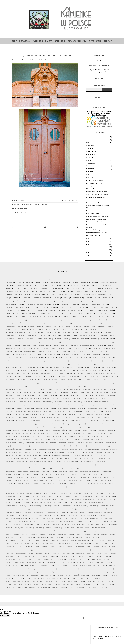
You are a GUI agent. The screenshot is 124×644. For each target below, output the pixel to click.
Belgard (111, 396)
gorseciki (82, 336)
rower (103, 389)
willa (96, 298)
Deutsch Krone (101, 399)
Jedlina (35, 474)
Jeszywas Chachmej (60, 474)
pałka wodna (95, 559)
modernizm (87, 288)
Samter (56, 355)
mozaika (23, 329)
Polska (40, 326)
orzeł (91, 556)
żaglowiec (64, 345)
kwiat (28, 285)
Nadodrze (103, 490)
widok (20, 443)
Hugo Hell (87, 402)
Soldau (91, 418)
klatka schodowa (23, 279)
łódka (53, 396)
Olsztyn (60, 301)
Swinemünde (29, 377)
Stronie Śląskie (58, 421)
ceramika (67, 427)
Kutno (81, 481)
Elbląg (53, 348)
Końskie (8, 481)
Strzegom (70, 421)
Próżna (112, 500)
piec (41, 292)
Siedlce (81, 373)
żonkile (103, 588)
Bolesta (46, 455)
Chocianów (76, 399)
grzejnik (104, 534)
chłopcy (86, 427)
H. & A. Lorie (58, 468)
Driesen (36, 348)
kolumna (9, 433)
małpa (37, 550)
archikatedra (69, 522)
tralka (67, 298)
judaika (60, 292)
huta (52, 537)
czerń (48, 528)
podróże (19, 323)
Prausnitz (16, 414)
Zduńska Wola (110, 424)
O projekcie (95, 41)
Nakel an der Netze (108, 367)
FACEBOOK (38, 41)
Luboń (62, 484)
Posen (45, 282)
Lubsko (88, 367)
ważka (89, 392)
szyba (49, 392)
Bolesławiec (98, 361)
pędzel (51, 566)
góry (64, 430)
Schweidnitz (52, 317)
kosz (45, 544)
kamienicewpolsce (84, 383)
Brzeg (55, 329)
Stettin (8, 292)
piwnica (34, 389)
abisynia (9, 522)
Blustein (26, 455)
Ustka (55, 515)
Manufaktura (92, 484)
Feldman (57, 462)
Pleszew (35, 373)
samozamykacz (65, 569)
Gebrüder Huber (68, 465)
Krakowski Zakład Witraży (38, 320)
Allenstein (49, 301)
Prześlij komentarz (20, 213)
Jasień (8, 474)
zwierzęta (43, 361)
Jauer (93, 364)
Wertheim (96, 355)
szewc (87, 572)
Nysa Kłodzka (100, 493)
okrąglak (64, 556)
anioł (43, 522)
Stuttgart (9, 512)
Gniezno (113, 307)
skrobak (100, 569)
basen (112, 522)
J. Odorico (62, 471)
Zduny (91, 424)
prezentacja (17, 566)
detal (28, 282)
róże (28, 569)
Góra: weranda (90, 189)
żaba (95, 588)
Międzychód (20, 490)
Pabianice (108, 411)
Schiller (22, 506)
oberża (113, 553)
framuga (31, 430)
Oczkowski (24, 496)
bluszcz (38, 525)
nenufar (94, 342)
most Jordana (25, 436)
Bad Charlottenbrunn (13, 452)
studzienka (29, 323)
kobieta (111, 295)
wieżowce (40, 443)
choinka (9, 528)
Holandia (77, 402)
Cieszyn (23, 320)
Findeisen (100, 462)
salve (39, 339)
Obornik (80, 370)
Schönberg (94, 506)
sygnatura (40, 323)
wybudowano (60, 581)
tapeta (57, 339)
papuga (38, 559)
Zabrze (73, 317)
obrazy (91, 317)
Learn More (104, 642)
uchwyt (68, 575)
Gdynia (87, 323)
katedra (110, 326)
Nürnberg (111, 493)
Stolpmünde (71, 509)
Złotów (43, 427)
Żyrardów (26, 446)
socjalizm (109, 569)
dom (74, 336)
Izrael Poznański (11, 405)
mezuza (112, 336)
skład (68, 440)
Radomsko (47, 355)
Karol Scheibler (31, 477)
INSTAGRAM (25, 41)
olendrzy (82, 556)
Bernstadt (101, 345)
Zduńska (99, 424)
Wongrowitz (43, 424)
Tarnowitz (50, 377)
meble (104, 320)
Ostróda (87, 411)
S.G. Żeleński (100, 301)
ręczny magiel (38, 569)
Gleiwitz (94, 307)
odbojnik (69, 358)
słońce (40, 329)
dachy (18, 358)
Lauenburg (78, 367)
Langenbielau (66, 367)
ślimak (54, 588)
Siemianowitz (10, 336)
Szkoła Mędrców (39, 512)
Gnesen (84, 329)
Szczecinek (40, 377)
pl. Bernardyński (18, 563)
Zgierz (8, 427)
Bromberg (9, 288)
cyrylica (66, 336)
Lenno (28, 484)
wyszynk (91, 581)
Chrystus (24, 459)
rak (58, 566)
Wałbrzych (101, 311)
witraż (54, 279)
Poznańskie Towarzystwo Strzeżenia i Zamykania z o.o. (88, 500)
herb (93, 326)
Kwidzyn (18, 351)
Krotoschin (97, 323)
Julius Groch (98, 474)
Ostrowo (31, 326)
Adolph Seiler (100, 396)
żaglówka (36, 446)
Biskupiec (9, 455)
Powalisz (64, 500)
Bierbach (89, 452)
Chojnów (18, 364)
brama (17, 292)
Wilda (59, 320)
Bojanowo (36, 455)
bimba (95, 380)
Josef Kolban (74, 474)
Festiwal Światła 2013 (87, 462)
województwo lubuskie (14, 581)
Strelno (103, 509)
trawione (104, 440)
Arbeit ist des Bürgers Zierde (48, 449)
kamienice (50, 292)
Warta (30, 380)
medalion (57, 550)
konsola (9, 544)
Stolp (47, 304)
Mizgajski (9, 490)
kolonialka (35, 342)
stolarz (85, 440)
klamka (8, 329)
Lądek (53, 408)
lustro (96, 547)
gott (96, 534)
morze (8, 436)
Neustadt (21, 326)
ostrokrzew (10, 559)
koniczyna (110, 540)
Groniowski (97, 348)
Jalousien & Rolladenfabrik (89, 471)
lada (8, 386)
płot (71, 307)
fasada (8, 534)
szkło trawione (89, 295)
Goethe (101, 465)
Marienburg (91, 408)
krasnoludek (85, 544)
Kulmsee (9, 351)
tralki (17, 345)
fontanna (33, 534)
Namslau (113, 490)
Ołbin (17, 373)
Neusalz (43, 370)
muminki (9, 553)
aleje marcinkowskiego (23, 522)
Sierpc (89, 373)
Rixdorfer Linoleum (60, 503)
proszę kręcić (41, 566)
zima (7, 320)
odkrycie (35, 556)
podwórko (32, 288)
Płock (38, 355)
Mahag (72, 408)
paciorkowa (72, 436)
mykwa (47, 553)
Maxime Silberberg (39, 487)
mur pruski (9, 339)
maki (44, 386)
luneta (88, 547)
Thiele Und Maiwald (94, 512)
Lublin (88, 298)
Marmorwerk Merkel (107, 484)
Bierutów (111, 345)
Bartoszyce (70, 452)
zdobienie (62, 443)
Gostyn (79, 348)
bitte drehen (16, 525)
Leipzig (20, 484)
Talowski (73, 512)
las (20, 547)
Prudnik (48, 326)
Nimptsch (64, 493)
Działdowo (21, 402)
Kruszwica (60, 481)
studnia (31, 301)
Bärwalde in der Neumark (61, 399)
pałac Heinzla (83, 559)
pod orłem (51, 563)
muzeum (74, 342)
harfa (21, 537)
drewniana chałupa (12, 383)
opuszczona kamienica (13, 389)
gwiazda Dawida (46, 383)
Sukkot (19, 512)
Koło (113, 477)
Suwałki (27, 512)
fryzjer (35, 383)
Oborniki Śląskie (11, 496)
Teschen (68, 326)
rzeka (46, 440)
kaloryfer (92, 336)
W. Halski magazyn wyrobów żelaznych (81, 515)
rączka (54, 440)
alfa (36, 522)
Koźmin (48, 367)
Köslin (57, 333)
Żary (50, 314)
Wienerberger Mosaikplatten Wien (17, 518)
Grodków (65, 364)
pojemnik (80, 563)
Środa (111, 585)
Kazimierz (64, 405)
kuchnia (41, 433)
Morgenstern (52, 490)
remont (66, 566)
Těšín (33, 515)
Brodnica (75, 455)
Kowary (40, 367)
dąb (25, 358)
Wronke (46, 380)
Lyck (45, 408)
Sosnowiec (58, 326)
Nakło (8, 370)
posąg (17, 440)
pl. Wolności (31, 563)
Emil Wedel (9, 462)
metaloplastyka (101, 433)
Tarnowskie (61, 377)
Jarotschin (40, 405)
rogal (74, 566)
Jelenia (30, 311)
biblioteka (86, 380)
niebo (105, 553)
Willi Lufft (35, 518)
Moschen (9, 411)
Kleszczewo (72, 477)
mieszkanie (75, 386)
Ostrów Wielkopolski (66, 311)
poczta (41, 563)
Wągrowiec (81, 424)
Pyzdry (8, 503)
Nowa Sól (66, 333)
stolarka (38, 205)
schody (113, 282)
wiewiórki (29, 443)
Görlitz (92, 329)
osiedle (99, 556)
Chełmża (17, 348)
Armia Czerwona (76, 449)
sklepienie (16, 392)
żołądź (55, 446)
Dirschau (28, 364)
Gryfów (8, 468)
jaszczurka (96, 537)
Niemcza (54, 493)
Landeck (110, 405)
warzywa (113, 575)
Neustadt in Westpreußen (32, 411)
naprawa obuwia (67, 553)
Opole (16, 317)
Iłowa (22, 405)
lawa (36, 547)
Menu (14, 41)
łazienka (80, 443)
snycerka (98, 288)
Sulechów (75, 355)
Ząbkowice (17, 427)
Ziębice (86, 326)
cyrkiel (8, 342)
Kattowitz (89, 301)
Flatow (37, 402)
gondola (88, 534)
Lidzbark (36, 484)
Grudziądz (20, 311)
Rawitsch (99, 414)
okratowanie (53, 556)
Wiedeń (38, 380)
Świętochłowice (43, 588)
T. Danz (64, 512)
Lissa (52, 320)
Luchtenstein (72, 484)
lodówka (70, 547)
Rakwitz (38, 503)
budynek (68, 320)
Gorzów (25, 298)
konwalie (28, 544)
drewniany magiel (42, 531)
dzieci (8, 430)
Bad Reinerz (40, 452)
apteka (28, 307)
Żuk (89, 588)
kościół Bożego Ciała (63, 544)
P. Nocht (67, 496)
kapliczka (82, 317)
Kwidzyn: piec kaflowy (93, 214)
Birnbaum (99, 452)
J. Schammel (73, 471)
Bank (50, 452)
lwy (104, 547)
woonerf (49, 581)
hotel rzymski (42, 537)
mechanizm (46, 550)
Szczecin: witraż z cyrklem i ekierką (96, 219)
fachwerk (26, 383)
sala (7, 392)
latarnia (28, 547)
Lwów (82, 484)
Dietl (51, 459)
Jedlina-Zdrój (45, 474)
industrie (69, 537)
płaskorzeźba (75, 389)
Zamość (77, 380)
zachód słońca (28, 396)
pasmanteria (60, 559)
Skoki (112, 506)
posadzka (9, 282)
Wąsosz (58, 518)
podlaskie (94, 436)
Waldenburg (89, 311)
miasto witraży (62, 386)
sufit (75, 282)
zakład (27, 585)
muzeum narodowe (35, 553)
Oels (107, 370)
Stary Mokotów (11, 509)
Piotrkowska (21, 355)
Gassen (57, 465)
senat (91, 569)
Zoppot (111, 311)
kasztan (111, 430)
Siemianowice (108, 333)
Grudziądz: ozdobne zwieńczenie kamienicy (98, 216)
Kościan (17, 481)
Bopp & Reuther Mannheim (60, 455)
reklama (66, 282)
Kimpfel (51, 477)
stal (7, 572)
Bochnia (19, 399)
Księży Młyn (71, 481)
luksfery (79, 547)
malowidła (107, 279)
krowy (32, 433)
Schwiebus (67, 506)
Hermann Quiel (22, 471)
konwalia (18, 544)
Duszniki (67, 459)
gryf (45, 307)
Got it (112, 642)
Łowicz (87, 585)
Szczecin (76, 288)
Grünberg (30, 304)
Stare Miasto (32, 336)
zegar (58, 585)
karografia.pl (117, 604)
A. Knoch (83, 446)
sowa (32, 392)
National (19, 493)
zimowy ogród (68, 585)
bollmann (55, 525)
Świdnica (41, 314)
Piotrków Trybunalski (37, 317)
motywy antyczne (47, 436)
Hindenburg (79, 314)
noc (83, 386)
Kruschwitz (49, 481)
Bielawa (74, 361)
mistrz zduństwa (84, 550)
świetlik (85, 304)
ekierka (25, 342)
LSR (88, 481)
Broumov (85, 455)
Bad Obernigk (28, 452)
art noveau (95, 279)
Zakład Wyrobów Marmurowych (90, 518)
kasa (38, 540)
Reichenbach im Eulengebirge (91, 333)
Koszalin (49, 333)
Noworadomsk (75, 493)
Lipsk (55, 484)
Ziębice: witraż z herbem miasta (95, 222)
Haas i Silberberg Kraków (89, 468)
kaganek (101, 430)
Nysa (72, 370)
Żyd (91, 396)
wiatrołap (19, 578)
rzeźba (111, 389)
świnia (72, 588)
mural (112, 320)
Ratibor (81, 414)
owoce (103, 342)
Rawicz (90, 414)
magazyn (112, 547)
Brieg (47, 329)
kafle (45, 279)
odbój (26, 556)
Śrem (55, 345)
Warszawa (9, 285)
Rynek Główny (22, 418)
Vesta (63, 515)
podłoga (68, 295)
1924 (75, 446)
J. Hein (53, 471)
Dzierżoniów (74, 329)
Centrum (63, 329)
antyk (50, 522)
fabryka (33, 358)
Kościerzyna (38, 481)
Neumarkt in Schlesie (33, 493)
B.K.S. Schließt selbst (87, 345)
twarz (52, 575)
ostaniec (108, 556)
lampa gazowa (11, 547)
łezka (94, 585)
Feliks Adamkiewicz (70, 462)
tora (112, 572)
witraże (74, 279)
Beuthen (50, 295)
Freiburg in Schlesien (66, 348)
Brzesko (37, 399)
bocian (46, 525)
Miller (89, 487)
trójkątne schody (77, 392)
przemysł (26, 440)
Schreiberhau (46, 418)
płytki (34, 292)
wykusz (82, 581)
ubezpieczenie (10, 443)
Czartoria (34, 459)
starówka (16, 572)
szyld (32, 329)
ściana (69, 301)
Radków (17, 503)
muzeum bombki (20, 553)
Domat (59, 459)
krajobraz (54, 307)
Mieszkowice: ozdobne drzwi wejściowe (97, 200)
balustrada (55, 282)
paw (76, 358)
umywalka (95, 575)
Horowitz (45, 471)
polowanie (100, 563)
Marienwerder (29, 351)
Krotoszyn (107, 323)
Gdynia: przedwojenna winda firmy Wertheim (99, 197)
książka (96, 544)
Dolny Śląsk (10, 402)
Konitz (22, 367)
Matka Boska (25, 487)
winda (57, 285)
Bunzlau (109, 361)
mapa (17, 550)
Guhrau (41, 468)
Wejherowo (25, 424)
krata (24, 433)
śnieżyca (63, 588)
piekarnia (30, 339)
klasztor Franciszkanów (80, 540)
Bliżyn (18, 455)
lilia (24, 386)
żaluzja (74, 345)
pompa (50, 389)
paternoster (83, 436)
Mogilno (30, 490)
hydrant (60, 537)
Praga (31, 355)
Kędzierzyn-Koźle (98, 405)
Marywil (40, 351)
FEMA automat (21, 462)
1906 (69, 446)
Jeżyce (40, 333)
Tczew (85, 377)
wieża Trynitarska (110, 392)
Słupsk (55, 304)
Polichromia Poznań (48, 373)
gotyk (47, 430)
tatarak (104, 572)
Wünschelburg (48, 518)
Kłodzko (52, 311)
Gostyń (87, 348)
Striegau (46, 421)
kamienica (9, 279)
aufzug (79, 522)
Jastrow (16, 474)
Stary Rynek (110, 373)
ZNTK (66, 518)
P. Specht (76, 496)
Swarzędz (18, 377)
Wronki (55, 380)
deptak (17, 342)
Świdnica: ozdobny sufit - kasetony (96, 203)
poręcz (100, 317)
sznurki (95, 572)
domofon (23, 531)
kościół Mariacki (107, 383)
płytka (15, 314)
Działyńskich (91, 459)
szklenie (9, 345)
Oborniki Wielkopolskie (94, 370)
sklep (36, 285)
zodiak (78, 585)
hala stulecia (10, 537)
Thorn (25, 292)
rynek (103, 358)
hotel (77, 430)
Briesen (28, 399)
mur (61, 358)
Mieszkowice (103, 408)
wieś (27, 578)
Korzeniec (97, 477)
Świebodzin (98, 443)
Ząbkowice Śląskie (30, 427)
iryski (87, 537)
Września (94, 339)
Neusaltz (33, 370)
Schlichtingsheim (35, 506)
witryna (66, 339)
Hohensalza (91, 314)
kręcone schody (110, 288)
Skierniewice (81, 418)
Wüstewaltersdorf (57, 424)
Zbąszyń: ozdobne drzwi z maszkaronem (97, 194)
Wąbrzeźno (70, 424)
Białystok (67, 323)
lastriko (16, 386)
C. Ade (93, 455)
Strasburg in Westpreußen (88, 509)
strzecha (43, 572)
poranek (109, 563)
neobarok (80, 553)
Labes (56, 367)
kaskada (55, 540)
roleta (95, 389)
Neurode (24, 370)
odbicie (19, 556)
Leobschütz (29, 408)
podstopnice (105, 436)
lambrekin (65, 304)
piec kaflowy (44, 288)
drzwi (24, 205)
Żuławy (16, 446)
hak (70, 430)
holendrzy (30, 537)
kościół (57, 342)
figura (16, 534)
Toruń (67, 288)
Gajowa (32, 465)
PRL (100, 411)
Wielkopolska (44, 336)
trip (34, 345)
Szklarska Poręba (93, 421)
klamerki (65, 540)
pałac (26, 389)
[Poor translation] (7, 616)
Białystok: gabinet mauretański (95, 180)
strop (35, 572)
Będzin (8, 348)
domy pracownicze (98, 427)
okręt (73, 556)
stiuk (23, 314)
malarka (9, 550)
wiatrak (98, 392)
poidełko (9, 440)
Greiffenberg (112, 465)
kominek (96, 320)
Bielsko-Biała (107, 298)
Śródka (89, 443)
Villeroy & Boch (107, 421)
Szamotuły (85, 355)
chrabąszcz (19, 528)
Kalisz (105, 304)
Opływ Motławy (46, 496)
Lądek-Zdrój (62, 408)
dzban (66, 531)
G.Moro (24, 465)
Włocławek (63, 317)
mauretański (87, 433)
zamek (41, 345)
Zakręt (74, 518)
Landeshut (9, 408)
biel (7, 525)
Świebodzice (54, 361)
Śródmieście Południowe (26, 588)
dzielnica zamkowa (78, 531)
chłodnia (29, 528)
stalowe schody (82, 307)
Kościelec (27, 481)
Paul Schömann (110, 496)
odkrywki (20, 339)
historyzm (78, 320)
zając (38, 396)
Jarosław (31, 333)
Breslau (19, 285)
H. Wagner (68, 468)
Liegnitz (18, 295)
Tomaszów (95, 377)
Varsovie (21, 380)
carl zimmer (112, 525)
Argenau (64, 449)
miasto (52, 386)
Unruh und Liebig (44, 515)
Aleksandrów (104, 446)
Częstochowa (60, 314)
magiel (68, 433)
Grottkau (75, 364)
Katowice (78, 301)
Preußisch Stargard (30, 414)
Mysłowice (92, 351)
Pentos (8, 500)
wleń (80, 578)
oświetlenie (60, 436)
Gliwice (104, 307)
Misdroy (49, 351)
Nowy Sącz (9, 355)
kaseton (46, 540)
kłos (49, 433)
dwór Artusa (56, 531)
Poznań (84, 279)
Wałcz (16, 424)
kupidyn (104, 544)
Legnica (8, 295)
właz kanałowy (31, 361)
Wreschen (84, 339)
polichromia (85, 358)
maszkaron (30, 205)
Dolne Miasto (39, 364)
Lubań (38, 408)
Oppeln (24, 317)
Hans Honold (106, 468)
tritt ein (44, 575)
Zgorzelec (56, 336)
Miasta (49, 41)
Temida (82, 512)
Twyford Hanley (23, 515)
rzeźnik (75, 304)
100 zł (62, 446)
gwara (112, 534)
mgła (111, 433)
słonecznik (64, 392)
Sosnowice (9, 421)
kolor (101, 540)
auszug (88, 522)
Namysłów (9, 493)
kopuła (37, 544)
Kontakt (108, 41)
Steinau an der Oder (39, 509)
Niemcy (46, 493)
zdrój (48, 345)
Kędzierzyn (85, 405)
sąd (56, 392)
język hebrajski (11, 540)
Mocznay (71, 351)
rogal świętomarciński (87, 566)
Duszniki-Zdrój (78, 459)
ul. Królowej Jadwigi (81, 575)
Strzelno (112, 509)
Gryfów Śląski (19, 468)
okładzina (103, 386)
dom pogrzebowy (98, 528)
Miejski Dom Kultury (76, 487)
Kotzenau (74, 405)
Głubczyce (59, 402)
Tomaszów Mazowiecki (109, 377)
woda (17, 396)
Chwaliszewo (88, 399)
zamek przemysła (46, 585)
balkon (37, 307)
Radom (77, 295)
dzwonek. (91, 531)
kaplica (30, 540)
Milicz (113, 408)
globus (79, 534)
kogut (96, 383)
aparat (58, 522)
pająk (19, 559)
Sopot (39, 304)
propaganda (29, 566)
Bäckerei (46, 399)
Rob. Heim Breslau (76, 503)
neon (98, 553)
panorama (9, 323)
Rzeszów (75, 339)
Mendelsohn (53, 487)
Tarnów (19, 307)
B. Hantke (113, 449)
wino (73, 578)
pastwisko (71, 559)
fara (23, 430)
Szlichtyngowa (53, 512)
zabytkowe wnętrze (54, 323)
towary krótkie (18, 575)
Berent (80, 452)
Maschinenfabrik (11, 487)
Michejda (63, 487)
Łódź (65, 285)
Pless (8, 414)
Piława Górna (26, 500)
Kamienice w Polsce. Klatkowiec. (23, 604)
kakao (22, 540)
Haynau (85, 364)
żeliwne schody (38, 295)
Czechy (44, 459)
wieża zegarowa (38, 578)
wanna (104, 575)
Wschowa (77, 326)
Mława (62, 490)
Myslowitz (81, 351)
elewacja (101, 295)
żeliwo (69, 292)
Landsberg (36, 298)
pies (113, 559)
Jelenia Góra (41, 311)
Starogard (20, 421)
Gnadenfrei (80, 465)
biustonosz (28, 525)
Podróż (75, 333)
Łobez (46, 396)
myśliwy (56, 553)
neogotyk (90, 553)
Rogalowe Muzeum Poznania (94, 503)
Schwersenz (58, 418)
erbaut (16, 430)
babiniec (96, 522)
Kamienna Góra (11, 367)
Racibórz (72, 414)
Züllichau (9, 358)
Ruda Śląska (10, 418)
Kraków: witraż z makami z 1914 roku (97, 233)
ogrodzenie (92, 386)
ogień (43, 556)
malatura (103, 336)
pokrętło (89, 563)
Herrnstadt (34, 471)
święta (8, 446)
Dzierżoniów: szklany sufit (94, 235)
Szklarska (80, 421)
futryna (42, 534)
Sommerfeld (98, 373)
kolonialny (47, 342)
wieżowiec (50, 578)
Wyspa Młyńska (66, 380)
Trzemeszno (10, 515)
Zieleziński (108, 518)
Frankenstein (47, 402)
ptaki (8, 298)
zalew (35, 585)
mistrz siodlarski (69, 550)
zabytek (100, 581)
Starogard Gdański (33, 421)
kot (16, 329)
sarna (75, 569)
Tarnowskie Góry (74, 377)
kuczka (65, 342)
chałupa (77, 427)
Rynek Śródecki (11, 506)
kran (17, 433)
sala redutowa (51, 569)
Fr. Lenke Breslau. (12, 465)
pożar (8, 566)
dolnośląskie (69, 528)
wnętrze (64, 279)
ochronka (9, 556)
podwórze (88, 292)
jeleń (105, 537)
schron (83, 569)
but (97, 525)
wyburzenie (72, 581)
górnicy (58, 383)
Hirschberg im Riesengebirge (15, 333)
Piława (16, 500)
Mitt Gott (106, 487)
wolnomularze (38, 581)
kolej (93, 540)
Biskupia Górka (86, 361)
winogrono (18, 361)
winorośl (9, 396)
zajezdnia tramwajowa (13, 585)
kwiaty (19, 282)
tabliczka (57, 298)
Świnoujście (74, 396)
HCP (76, 468)
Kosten (106, 477)
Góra (49, 468)
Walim (8, 424)
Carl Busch (102, 455)
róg (22, 569)
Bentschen (17, 205)
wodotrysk (98, 578)
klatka (87, 320)
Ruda (107, 414)
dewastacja (57, 528)
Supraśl (8, 377)
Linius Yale (46, 484)
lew (7, 314)
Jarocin (30, 405)
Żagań (84, 396)
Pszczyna (52, 414)
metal (64, 307)
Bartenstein (59, 452)
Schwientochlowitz (80, 506)
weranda (9, 578)
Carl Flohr (95, 304)
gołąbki (56, 430)
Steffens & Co (24, 509)
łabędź (71, 443)
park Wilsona (48, 559)
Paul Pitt (99, 496)
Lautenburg (10, 484)
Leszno (8, 317)
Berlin (15, 320)
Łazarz (32, 314)
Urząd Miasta (10, 380)
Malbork (81, 408)
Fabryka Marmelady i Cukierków (40, 462)
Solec (99, 418)
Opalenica (34, 496)
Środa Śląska (10, 588)
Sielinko (104, 506)
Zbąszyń (44, 205)
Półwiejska (62, 414)
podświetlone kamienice (65, 563)
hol (65, 383)
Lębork (96, 367)
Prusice (42, 414)
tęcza (60, 575)
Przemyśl (9, 307)
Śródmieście (63, 396)
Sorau (79, 311)
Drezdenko (27, 348)
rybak (15, 569)
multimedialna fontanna (101, 550)
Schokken (47, 506)
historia (42, 358)
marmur (77, 433)
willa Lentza (51, 443)
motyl (35, 436)
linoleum (60, 547)
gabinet (51, 534)
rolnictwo (102, 566)
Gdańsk (78, 292)
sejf (62, 440)
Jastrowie (26, 474)
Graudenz (9, 311)
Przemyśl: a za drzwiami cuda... (95, 183)
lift (52, 547)
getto (40, 430)
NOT (69, 490)
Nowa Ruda (63, 370)
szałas (79, 572)
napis (37, 282)
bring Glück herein (77, 525)
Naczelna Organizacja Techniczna (85, 490)
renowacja (109, 317)
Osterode (66, 411)
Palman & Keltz (88, 496)
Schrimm (65, 355)
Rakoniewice (27, 503)
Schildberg (34, 418)
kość (75, 544)
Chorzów (9, 301)
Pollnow (55, 500)
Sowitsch (21, 336)
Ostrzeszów (76, 411)
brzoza (90, 525)
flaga (24, 534)
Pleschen (26, 373)
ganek (71, 534)
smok (25, 392)
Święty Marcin (110, 443)
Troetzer (107, 512)
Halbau (68, 402)
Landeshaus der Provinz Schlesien (104, 481)
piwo (7, 563)
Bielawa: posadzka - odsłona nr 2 (95, 186)
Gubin (114, 348)
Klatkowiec (20, 288)
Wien (34, 424)
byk (103, 525)
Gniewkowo (91, 465)
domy (31, 531)
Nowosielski (87, 493)
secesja (36, 279)
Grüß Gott (31, 468)
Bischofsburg (110, 452)
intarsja (79, 537)
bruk (112, 339)
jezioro (92, 430)
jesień (85, 430)
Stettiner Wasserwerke (56, 509)
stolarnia (26, 572)
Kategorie (60, 41)
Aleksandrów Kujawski (13, 449)
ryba (8, 569)
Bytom (59, 295)
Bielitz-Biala (78, 298)
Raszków (47, 503)
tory (7, 575)
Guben (106, 348)
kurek (113, 544)
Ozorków (58, 496)
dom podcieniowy (83, 528)
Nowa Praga (103, 351)
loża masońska (34, 386)
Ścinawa (103, 585)
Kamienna (109, 364)
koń (51, 544)
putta (21, 304)
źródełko (81, 588)
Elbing (45, 348)
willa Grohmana (62, 578)
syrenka (70, 572)
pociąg (42, 389)
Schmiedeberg (70, 373)
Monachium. (40, 490)
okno (26, 295)
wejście (8, 361)
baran (105, 522)
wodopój (88, 578)
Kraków (85, 285)
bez (59, 427)
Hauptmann (10, 471)
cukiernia (39, 528)
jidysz (72, 383)
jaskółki (101, 326)
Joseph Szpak (86, 474)
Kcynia (42, 477)
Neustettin (53, 370)
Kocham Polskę (85, 477)
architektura (47, 285)
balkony (104, 339)
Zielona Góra (10, 304)
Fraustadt (77, 323)
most (15, 436)
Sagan (60, 373)
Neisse (16, 370)
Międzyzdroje (60, 351)
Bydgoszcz (74, 285)
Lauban (19, 408)
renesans (86, 389)
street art (94, 440)
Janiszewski (106, 471)
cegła (103, 380)
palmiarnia (28, 559)
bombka (65, 525)
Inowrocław (102, 314)
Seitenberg (69, 418)
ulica (40, 301)
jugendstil (84, 282)
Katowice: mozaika (92, 211)
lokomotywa (58, 433)
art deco (52, 427)
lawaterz (44, 547)
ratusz (95, 358)
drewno (94, 285)
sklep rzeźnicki (106, 285)
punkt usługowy (61, 389)
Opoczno (56, 411)
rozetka (112, 566)
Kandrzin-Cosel (52, 405)
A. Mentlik (92, 446)
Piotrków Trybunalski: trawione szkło (97, 192)
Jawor (100, 364)
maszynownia (27, 550)
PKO (94, 411)
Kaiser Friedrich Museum (14, 477)
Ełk (29, 402)
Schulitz (57, 506)
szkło (97, 292)
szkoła (111, 358)
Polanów (45, 500)
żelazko (46, 446)
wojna (27, 581)
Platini (36, 500)
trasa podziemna (32, 575)
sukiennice (60, 572)
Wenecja (101, 515)
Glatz (70, 314)
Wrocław (103, 282)
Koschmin (31, 367)
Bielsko (16, 298)
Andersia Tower (30, 449)
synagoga (40, 392)
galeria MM (61, 534)
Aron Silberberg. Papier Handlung (96, 449)
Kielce (112, 314)
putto (110, 342)
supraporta (48, 339)
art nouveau (57, 288)
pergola (106, 559)
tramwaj (26, 345)
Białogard (9, 399)
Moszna (18, 411)
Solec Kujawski (109, 418)
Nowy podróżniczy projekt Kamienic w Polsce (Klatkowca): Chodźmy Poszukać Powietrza (99, 113)
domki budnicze (11, 531)
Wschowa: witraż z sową (93, 230)
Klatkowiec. (61, 477)
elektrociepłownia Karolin (107, 531)
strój (51, 572)
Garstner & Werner (44, 465)
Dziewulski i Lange (53, 364)
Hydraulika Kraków (101, 402)
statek (76, 440)
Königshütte (20, 301)
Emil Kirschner (104, 459)
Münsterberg (10, 326)
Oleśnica (9, 373)
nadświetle (84, 342)
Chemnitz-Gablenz (12, 459)
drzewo (110, 427)
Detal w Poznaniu (77, 41)
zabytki (109, 581)
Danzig (106, 292)
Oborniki (47, 411)
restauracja (37, 440)
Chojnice (9, 364)
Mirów (97, 487)
